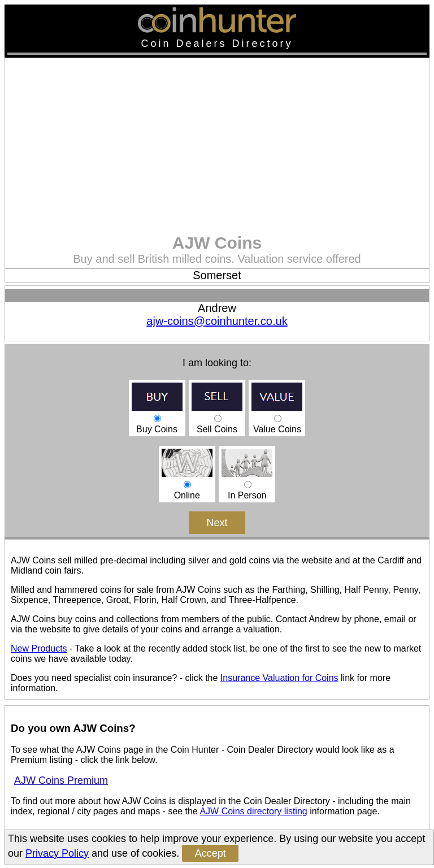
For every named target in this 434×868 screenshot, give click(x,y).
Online (187, 485)
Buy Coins (157, 418)
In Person (247, 485)
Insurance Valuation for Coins (279, 678)
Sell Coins (217, 418)
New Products (39, 648)
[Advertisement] (217, 149)
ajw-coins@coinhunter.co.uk (217, 321)
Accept (211, 853)
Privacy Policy (57, 853)
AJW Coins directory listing (253, 811)
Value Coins (277, 418)
